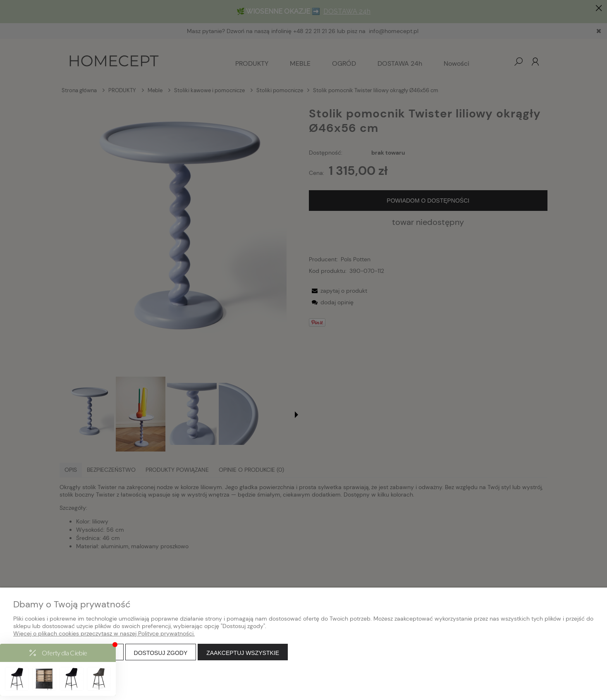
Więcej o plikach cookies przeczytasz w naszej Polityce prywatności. (104, 633)
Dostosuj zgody (161, 653)
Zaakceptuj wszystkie (243, 653)
